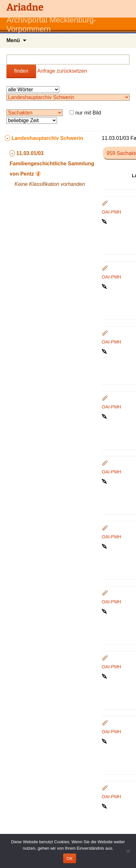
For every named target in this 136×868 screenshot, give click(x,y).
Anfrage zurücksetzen (62, 71)
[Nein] (128, 851)
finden (21, 71)
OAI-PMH (112, 212)
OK (69, 859)
